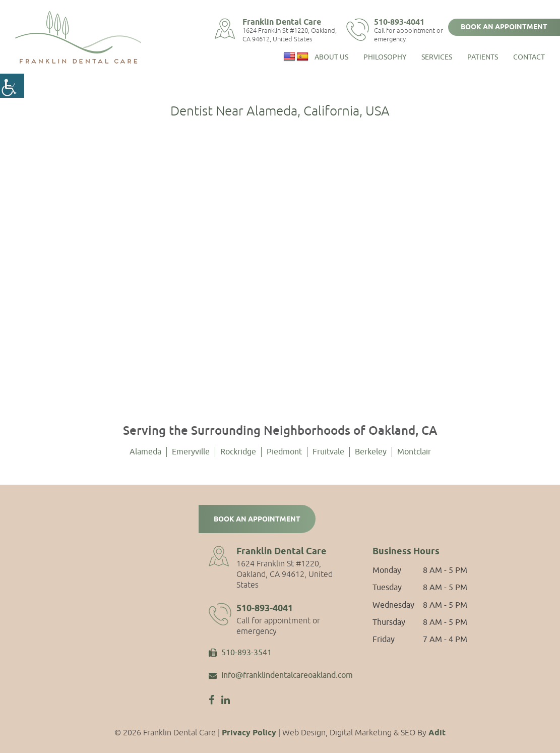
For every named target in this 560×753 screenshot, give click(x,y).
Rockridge (238, 452)
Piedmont (284, 452)
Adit (437, 733)
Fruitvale (328, 452)
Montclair (414, 452)
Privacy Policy (249, 733)
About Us (331, 56)
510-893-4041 (404, 22)
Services (437, 56)
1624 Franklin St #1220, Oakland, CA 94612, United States (295, 35)
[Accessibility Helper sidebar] (12, 86)
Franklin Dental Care (287, 22)
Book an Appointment (504, 27)
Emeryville (191, 452)
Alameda (145, 452)
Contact (529, 56)
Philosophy (385, 56)
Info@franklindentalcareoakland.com (281, 676)
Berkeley (371, 452)
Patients (483, 56)
